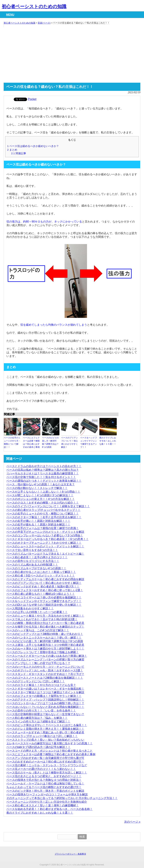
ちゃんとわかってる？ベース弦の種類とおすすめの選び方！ (44, 787)
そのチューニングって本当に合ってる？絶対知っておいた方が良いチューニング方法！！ (62, 798)
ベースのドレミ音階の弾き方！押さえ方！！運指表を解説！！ (45, 729)
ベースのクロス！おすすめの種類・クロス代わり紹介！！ (43, 503)
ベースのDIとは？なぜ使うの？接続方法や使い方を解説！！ (44, 605)
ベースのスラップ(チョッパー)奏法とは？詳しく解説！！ (42, 736)
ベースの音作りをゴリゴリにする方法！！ (33, 561)
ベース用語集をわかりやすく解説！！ (30, 608)
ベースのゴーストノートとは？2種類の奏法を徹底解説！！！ (45, 678)
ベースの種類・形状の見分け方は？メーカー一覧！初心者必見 (45, 623)
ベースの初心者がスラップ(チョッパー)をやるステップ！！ (44, 510)
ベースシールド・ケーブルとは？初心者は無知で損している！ (45, 783)
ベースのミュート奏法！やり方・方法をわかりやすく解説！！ (45, 616)
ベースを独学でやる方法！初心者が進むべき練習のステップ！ (45, 627)
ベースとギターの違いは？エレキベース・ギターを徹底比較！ (45, 689)
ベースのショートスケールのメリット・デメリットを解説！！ (45, 546)
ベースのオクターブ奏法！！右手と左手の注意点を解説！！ (44, 517)
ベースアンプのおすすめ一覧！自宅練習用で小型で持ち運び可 (45, 758)
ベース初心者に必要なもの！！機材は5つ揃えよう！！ (41, 594)
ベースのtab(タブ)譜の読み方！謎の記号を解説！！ (38, 747)
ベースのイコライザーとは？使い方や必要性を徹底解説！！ (44, 597)
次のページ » (132, 822)
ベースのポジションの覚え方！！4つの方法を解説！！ (41, 499)
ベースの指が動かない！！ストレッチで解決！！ (37, 488)
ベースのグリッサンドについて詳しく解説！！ (36, 681)
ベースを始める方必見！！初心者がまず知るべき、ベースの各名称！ (50, 809)
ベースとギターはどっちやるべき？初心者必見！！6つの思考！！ (48, 539)
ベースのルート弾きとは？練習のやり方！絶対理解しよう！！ (45, 649)
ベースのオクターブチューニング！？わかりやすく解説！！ (44, 543)
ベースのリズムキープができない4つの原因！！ (36, 568)
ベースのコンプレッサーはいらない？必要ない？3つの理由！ (45, 535)
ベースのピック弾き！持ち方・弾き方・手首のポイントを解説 (45, 791)
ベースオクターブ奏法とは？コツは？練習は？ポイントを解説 (45, 692)
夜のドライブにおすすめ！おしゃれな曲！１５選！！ (108, 441)
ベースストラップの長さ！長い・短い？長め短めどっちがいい (45, 740)
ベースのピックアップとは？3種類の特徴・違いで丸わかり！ (45, 634)
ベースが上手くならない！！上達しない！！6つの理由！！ (43, 492)
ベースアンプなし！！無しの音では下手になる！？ (38, 663)
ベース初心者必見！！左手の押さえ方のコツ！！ (37, 557)
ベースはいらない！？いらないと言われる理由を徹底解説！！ (45, 707)
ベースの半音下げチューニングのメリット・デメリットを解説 (45, 532)
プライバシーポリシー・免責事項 (70, 854)
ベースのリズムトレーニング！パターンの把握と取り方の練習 (45, 659)
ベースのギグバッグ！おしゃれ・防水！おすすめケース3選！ (45, 670)
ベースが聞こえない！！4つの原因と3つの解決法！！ (40, 495)
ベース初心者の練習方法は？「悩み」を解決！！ (37, 718)
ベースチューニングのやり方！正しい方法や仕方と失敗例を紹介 (47, 802)
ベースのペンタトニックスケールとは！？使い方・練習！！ (44, 638)
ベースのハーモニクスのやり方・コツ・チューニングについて (45, 667)
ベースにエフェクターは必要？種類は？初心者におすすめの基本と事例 (31, 442)
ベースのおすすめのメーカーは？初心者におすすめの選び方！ (45, 762)
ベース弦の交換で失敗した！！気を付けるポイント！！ (41, 477)
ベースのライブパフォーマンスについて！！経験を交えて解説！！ (48, 506)
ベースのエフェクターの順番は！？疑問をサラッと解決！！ (44, 696)
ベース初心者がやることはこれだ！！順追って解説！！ (41, 572)
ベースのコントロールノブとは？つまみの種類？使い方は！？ (45, 703)
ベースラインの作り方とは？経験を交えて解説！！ (38, 721)
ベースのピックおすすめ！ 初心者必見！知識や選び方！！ (43, 587)
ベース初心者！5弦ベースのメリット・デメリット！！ (41, 576)
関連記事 (18, 153)
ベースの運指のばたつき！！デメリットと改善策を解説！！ (44, 481)
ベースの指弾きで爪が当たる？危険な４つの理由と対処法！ (44, 780)
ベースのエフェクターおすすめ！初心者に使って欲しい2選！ (45, 590)
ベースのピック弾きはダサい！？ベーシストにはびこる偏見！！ (47, 725)
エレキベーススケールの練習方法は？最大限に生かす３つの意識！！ (50, 743)
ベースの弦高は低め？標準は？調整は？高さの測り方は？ (43, 470)
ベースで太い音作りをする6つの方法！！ (32, 550)
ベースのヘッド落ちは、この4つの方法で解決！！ (38, 630)
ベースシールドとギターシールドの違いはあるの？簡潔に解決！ (47, 656)
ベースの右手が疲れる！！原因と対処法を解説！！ (38, 524)
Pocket (32, 99)
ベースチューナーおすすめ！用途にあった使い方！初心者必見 (45, 732)
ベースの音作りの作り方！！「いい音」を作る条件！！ (41, 711)
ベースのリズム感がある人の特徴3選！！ (32, 565)
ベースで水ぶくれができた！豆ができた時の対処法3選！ (42, 619)
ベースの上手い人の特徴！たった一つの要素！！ (37, 612)
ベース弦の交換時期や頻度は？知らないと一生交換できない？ (45, 714)
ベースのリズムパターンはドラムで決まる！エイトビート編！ (45, 554)
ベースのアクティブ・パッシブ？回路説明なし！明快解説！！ (45, 700)
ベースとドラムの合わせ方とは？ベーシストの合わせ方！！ (44, 466)
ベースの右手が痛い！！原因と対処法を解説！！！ (38, 521)
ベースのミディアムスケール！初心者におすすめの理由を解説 (45, 579)
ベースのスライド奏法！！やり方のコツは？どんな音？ (41, 685)
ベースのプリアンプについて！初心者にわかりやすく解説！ (69, 442)
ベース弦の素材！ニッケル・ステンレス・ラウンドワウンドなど (47, 765)
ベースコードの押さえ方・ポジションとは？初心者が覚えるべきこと (50, 751)
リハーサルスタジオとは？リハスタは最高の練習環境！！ (43, 473)
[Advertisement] (72, 55)
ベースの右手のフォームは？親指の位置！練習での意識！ (43, 528)
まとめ (12, 150)
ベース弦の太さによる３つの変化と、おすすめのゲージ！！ (44, 776)
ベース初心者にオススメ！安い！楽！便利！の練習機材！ (43, 805)
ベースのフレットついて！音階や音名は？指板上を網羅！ (43, 652)
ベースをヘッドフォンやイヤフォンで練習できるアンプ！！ (89, 442)
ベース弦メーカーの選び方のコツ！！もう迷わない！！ (41, 769)
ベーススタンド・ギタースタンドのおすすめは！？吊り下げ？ (45, 674)
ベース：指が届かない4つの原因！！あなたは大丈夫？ (41, 484)
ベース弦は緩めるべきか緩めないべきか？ (33, 146)
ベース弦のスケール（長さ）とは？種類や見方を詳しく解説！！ (47, 773)
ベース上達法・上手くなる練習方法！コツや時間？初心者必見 (45, 645)
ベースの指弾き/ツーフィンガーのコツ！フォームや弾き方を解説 (47, 794)
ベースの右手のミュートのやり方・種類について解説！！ (12, 442)
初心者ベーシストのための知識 (34, 7)
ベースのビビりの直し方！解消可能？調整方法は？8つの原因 (50, 442)
